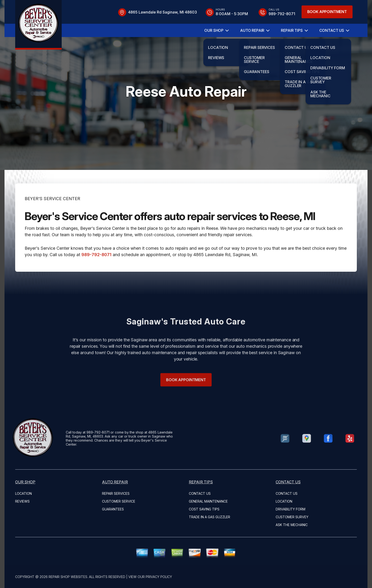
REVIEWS (22, 501)
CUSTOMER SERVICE (119, 501)
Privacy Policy (159, 577)
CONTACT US (332, 30)
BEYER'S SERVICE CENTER (52, 210)
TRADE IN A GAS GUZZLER (209, 517)
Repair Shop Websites (68, 577)
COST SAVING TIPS (204, 509)
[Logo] (38, 25)
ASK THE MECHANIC (292, 525)
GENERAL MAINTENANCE (208, 501)
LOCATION (23, 493)
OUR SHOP (214, 30)
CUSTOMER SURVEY (292, 517)
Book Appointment (327, 12)
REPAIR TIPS (292, 30)
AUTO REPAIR (252, 30)
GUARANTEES (113, 509)
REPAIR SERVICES (116, 493)
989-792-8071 (96, 266)
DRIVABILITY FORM (291, 509)
